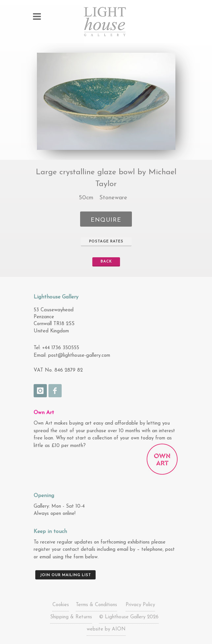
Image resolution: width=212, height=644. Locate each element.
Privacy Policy (140, 605)
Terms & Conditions (96, 605)
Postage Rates (103, 242)
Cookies (61, 605)
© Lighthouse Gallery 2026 (129, 617)
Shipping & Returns (71, 617)
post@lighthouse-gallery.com (79, 356)
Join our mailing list (65, 575)
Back (103, 262)
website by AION (106, 629)
